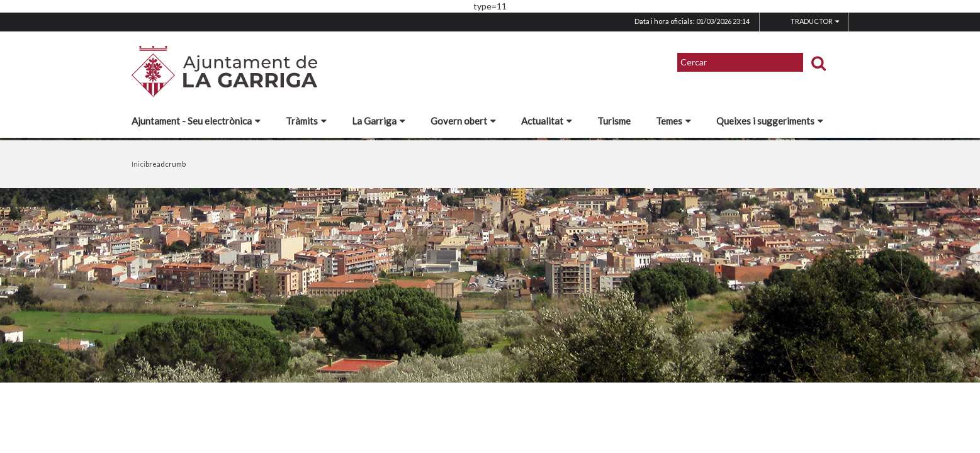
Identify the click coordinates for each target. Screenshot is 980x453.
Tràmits (306, 121)
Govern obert (463, 121)
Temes (673, 121)
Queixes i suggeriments (770, 121)
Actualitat (547, 121)
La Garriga (379, 121)
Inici (138, 164)
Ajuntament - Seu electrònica (196, 121)
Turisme (614, 121)
